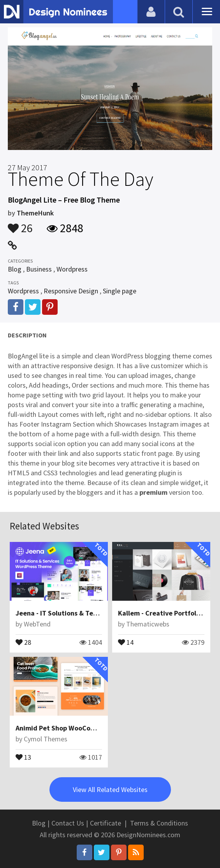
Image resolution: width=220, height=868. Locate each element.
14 (126, 642)
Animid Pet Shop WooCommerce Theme (77, 728)
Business (39, 269)
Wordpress (72, 269)
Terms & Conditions (159, 823)
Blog (15, 269)
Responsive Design (71, 291)
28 (23, 642)
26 (20, 224)
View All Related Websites (110, 789)
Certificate (106, 823)
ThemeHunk (35, 213)
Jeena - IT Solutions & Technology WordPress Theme (98, 613)
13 (23, 757)
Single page (120, 291)
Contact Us (68, 823)
